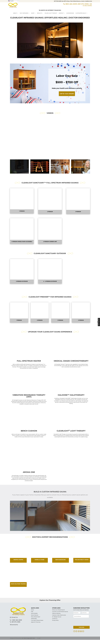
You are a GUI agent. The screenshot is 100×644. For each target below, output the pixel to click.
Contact (61, 13)
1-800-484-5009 (71, 4)
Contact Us (55, 627)
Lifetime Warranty (56, 622)
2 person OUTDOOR (22, 281)
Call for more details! (67, 94)
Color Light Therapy (51, 13)
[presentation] (83, 630)
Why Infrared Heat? (36, 626)
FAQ (32, 621)
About (15, 13)
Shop (33, 13)
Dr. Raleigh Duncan (57, 626)
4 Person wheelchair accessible (22, 242)
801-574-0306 (83, 4)
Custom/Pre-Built (81, 13)
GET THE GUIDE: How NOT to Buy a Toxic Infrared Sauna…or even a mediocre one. (73, 1)
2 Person (50, 212)
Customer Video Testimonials (59, 624)
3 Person (78, 212)
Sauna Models (34, 622)
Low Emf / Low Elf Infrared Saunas (60, 621)
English (11, 1)
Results (39, 13)
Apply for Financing (36, 631)
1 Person (22, 211)
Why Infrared (24, 13)
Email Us (15, 635)
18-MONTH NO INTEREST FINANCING (50, 10)
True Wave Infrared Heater (37, 629)
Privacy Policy (55, 629)
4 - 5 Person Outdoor (50, 281)
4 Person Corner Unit (50, 242)
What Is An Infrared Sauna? (58, 619)
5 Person (81, 316)
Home (32, 619)
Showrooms (70, 13)
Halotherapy (34, 627)
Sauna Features (35, 624)
